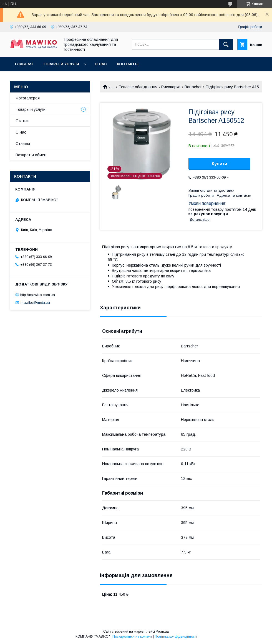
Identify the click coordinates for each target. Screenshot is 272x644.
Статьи (22, 121)
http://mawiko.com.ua (38, 295)
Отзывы (23, 144)
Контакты (128, 64)
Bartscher (193, 87)
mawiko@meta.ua (35, 303)
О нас (101, 64)
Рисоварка (171, 87)
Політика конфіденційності (176, 637)
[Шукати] (226, 44)
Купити (220, 164)
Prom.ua (162, 632)
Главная (24, 64)
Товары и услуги (61, 64)
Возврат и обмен (31, 155)
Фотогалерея (28, 98)
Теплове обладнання (138, 87)
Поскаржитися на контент (132, 637)
